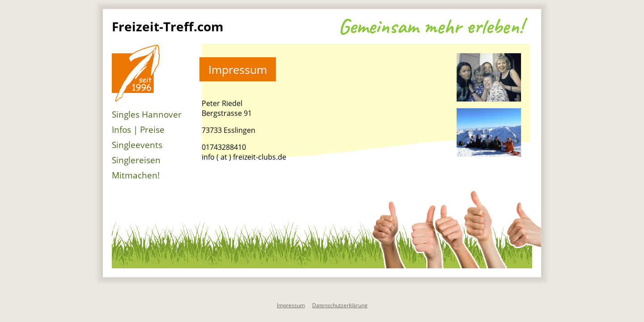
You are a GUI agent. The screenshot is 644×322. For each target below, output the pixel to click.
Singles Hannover (147, 114)
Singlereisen (136, 160)
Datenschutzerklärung (340, 305)
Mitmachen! (136, 175)
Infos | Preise (138, 130)
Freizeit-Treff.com (168, 26)
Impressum (291, 305)
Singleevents (137, 145)
